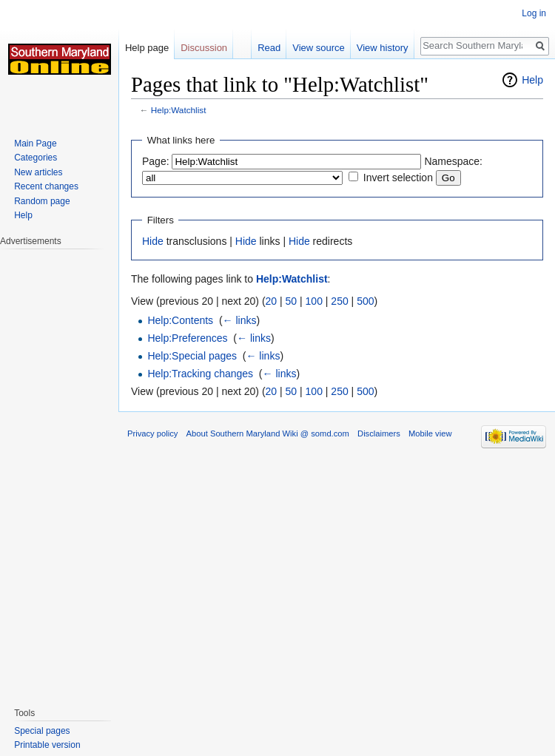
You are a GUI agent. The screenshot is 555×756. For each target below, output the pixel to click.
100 (314, 301)
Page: (156, 161)
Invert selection (398, 178)
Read (269, 48)
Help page (147, 48)
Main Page (35, 144)
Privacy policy (152, 433)
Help (532, 80)
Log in (534, 13)
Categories (36, 158)
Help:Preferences (187, 338)
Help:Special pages (192, 356)
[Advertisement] (59, 470)
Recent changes (46, 186)
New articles (38, 172)
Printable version (47, 745)
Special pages (42, 731)
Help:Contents (180, 320)
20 (272, 301)
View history (383, 48)
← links (240, 320)
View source (319, 48)
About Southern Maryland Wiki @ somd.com (268, 433)
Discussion (204, 48)
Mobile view (430, 433)
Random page (42, 201)
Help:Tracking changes (200, 374)
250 (339, 301)
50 (292, 301)
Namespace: (453, 161)
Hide (153, 241)
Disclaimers (379, 433)
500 (365, 301)
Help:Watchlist (179, 110)
